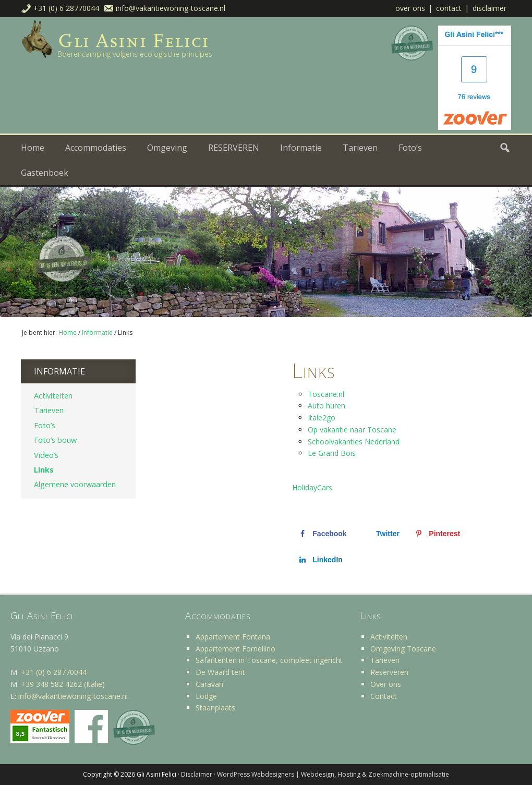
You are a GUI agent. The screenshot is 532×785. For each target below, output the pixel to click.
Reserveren (389, 672)
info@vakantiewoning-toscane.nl (171, 8)
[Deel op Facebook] (322, 534)
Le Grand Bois (332, 453)
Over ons (410, 8)
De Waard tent (220, 672)
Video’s (46, 455)
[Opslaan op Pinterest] (437, 534)
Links (44, 470)
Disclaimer (489, 8)
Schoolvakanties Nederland (354, 442)
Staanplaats (215, 708)
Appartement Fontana (233, 637)
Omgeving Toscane (403, 649)
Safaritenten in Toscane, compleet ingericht (269, 660)
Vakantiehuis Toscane (125, 41)
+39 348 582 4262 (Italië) (63, 684)
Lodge (206, 696)
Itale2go (322, 418)
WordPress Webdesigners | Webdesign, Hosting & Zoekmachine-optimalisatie (333, 774)
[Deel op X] (380, 534)
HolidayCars (312, 487)
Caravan (209, 684)
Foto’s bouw (55, 440)
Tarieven (49, 410)
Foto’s (45, 425)
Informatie (59, 371)
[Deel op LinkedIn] (320, 560)
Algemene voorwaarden (75, 484)
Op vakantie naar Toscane (352, 430)
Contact (449, 8)
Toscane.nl (326, 394)
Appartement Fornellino (235, 649)
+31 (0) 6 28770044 (66, 8)
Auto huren (327, 406)
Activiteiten (53, 396)
